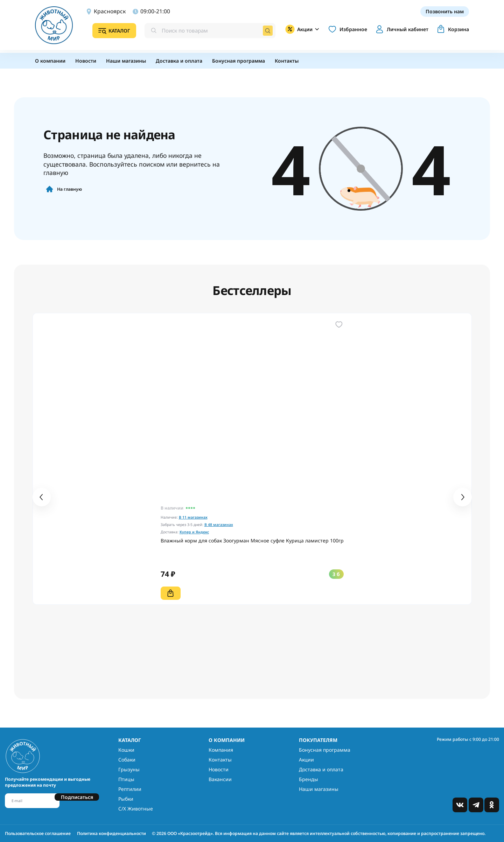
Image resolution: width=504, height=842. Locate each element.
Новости (219, 769)
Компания (221, 750)
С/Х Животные (136, 809)
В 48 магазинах (219, 525)
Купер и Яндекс (194, 532)
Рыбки (126, 799)
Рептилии (130, 789)
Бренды (309, 779)
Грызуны (129, 769)
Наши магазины (319, 789)
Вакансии (220, 779)
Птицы (126, 779)
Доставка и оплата (321, 769)
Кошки (126, 750)
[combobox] (210, 31)
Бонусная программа (325, 750)
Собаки (127, 760)
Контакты (220, 760)
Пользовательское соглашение (38, 833)
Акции (306, 760)
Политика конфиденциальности (111, 833)
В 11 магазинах (193, 517)
